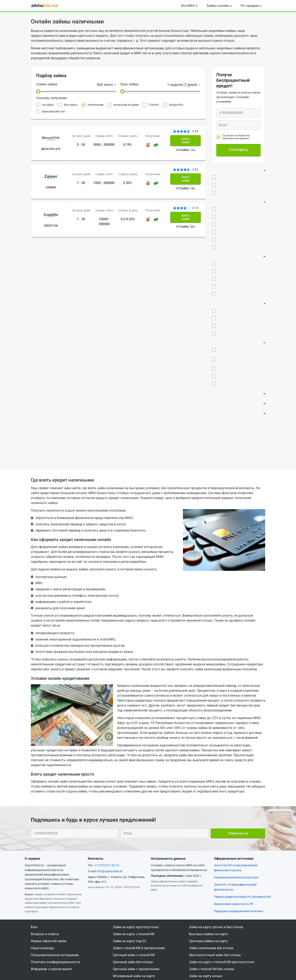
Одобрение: (225, 270)
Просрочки (229, 330)
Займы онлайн (218, 6)
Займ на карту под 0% (130, 941)
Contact (154, 105)
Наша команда (42, 948)
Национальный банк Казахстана (236, 877)
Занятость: (225, 367)
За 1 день (228, 241)
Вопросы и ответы (45, 934)
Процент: (223, 174)
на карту (48, 105)
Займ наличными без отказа (211, 948)
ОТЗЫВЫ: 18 (186, 184)
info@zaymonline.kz (110, 871)
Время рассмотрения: (234, 211)
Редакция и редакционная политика (239, 911)
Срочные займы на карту (208, 941)
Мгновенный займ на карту (134, 976)
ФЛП (225, 409)
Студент (227, 393)
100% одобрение (233, 285)
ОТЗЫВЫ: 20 (186, 218)
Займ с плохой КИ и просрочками (139, 948)
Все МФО (188, 6)
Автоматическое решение (240, 293)
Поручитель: (226, 423)
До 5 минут (229, 248)
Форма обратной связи (49, 941)
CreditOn (50, 217)
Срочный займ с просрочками (136, 969)
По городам (250, 6)
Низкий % (228, 196)
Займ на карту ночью (206, 976)
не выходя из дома (126, 105)
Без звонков (230, 300)
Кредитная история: (232, 323)
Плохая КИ (229, 337)
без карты (71, 105)
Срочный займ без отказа (133, 962)
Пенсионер (229, 401)
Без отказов (230, 278)
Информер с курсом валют (52, 969)
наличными (95, 105)
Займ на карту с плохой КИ (134, 934)
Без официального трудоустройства (235, 384)
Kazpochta (176, 105)
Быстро (227, 225)
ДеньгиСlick (50, 149)
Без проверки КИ (234, 308)
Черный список (233, 353)
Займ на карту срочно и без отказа (216, 927)
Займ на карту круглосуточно (136, 927)
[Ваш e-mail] (238, 125)
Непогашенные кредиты (239, 345)
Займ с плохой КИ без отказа (212, 969)
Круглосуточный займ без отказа (215, 955)
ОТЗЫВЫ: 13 (186, 150)
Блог (34, 927)
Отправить (239, 150)
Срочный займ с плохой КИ (134, 955)
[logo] (47, 6)
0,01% (225, 188)
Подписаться (238, 833)
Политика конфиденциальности (55, 962)
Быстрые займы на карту (209, 934)
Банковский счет (54, 111)
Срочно (227, 218)
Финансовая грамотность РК (234, 904)
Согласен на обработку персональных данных (236, 137)
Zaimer (50, 183)
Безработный (231, 374)
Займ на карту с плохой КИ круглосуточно (222, 962)
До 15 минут (230, 256)
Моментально (231, 233)
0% (223, 181)
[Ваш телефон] (238, 113)
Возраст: (223, 438)
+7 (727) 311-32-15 (107, 865)
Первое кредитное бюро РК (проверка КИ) (242, 897)
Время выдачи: (228, 454)
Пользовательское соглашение (55, 955)
